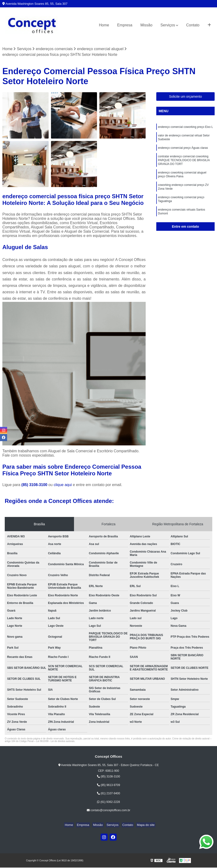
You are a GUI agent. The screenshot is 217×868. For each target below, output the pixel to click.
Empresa (125, 25)
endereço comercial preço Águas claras (183, 150)
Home (104, 25)
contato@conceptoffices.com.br (108, 811)
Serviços (168, 25)
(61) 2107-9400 (108, 794)
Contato (193, 25)
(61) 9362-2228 (108, 802)
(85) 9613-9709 (108, 785)
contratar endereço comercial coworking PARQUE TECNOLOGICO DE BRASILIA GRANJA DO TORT (184, 163)
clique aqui (63, 485)
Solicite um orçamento (186, 97)
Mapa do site (142, 825)
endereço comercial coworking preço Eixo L (185, 128)
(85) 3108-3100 (35, 485)
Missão (146, 25)
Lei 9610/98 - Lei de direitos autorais (55, 741)
